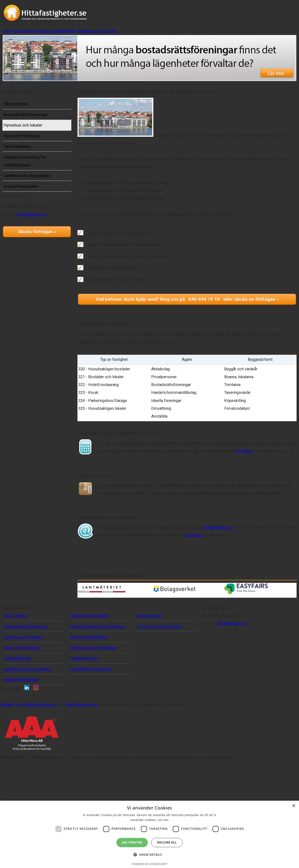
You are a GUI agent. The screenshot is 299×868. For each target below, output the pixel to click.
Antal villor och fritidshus (93, 689)
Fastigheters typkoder (91, 710)
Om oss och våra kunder (160, 668)
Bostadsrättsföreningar (33, 129)
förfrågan (267, 449)
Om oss (255, 16)
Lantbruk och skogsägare (35, 189)
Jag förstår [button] (132, 842)
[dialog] (149, 834)
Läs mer (163, 820)
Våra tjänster (139, 16)
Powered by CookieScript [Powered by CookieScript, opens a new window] (150, 864)
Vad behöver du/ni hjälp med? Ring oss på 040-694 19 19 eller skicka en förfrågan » (187, 298)
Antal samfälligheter (89, 679)
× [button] (293, 806)
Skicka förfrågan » (37, 260)
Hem (113, 16)
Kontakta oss (225, 16)
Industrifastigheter (29, 200)
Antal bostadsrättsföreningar (97, 668)
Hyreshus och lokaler (31, 139)
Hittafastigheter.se (97, 768)
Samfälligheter (25, 160)
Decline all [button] (167, 842)
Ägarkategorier (84, 700)
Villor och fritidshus (29, 150)
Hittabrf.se (68, 768)
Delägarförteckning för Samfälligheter (32, 175)
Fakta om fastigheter (182, 16)
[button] (149, 855)
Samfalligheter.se (139, 768)
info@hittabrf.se (39, 243)
